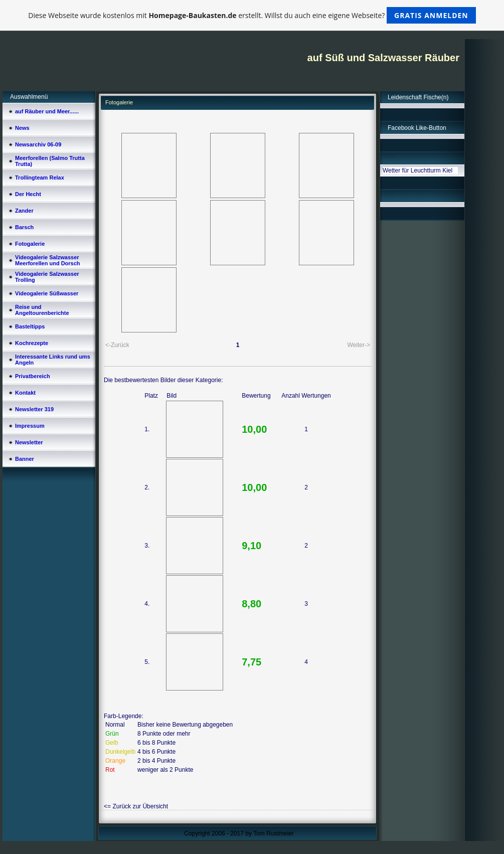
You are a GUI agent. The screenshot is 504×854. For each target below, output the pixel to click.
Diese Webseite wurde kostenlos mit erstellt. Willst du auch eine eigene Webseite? (252, 15)
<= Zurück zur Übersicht (136, 806)
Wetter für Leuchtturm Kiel (417, 170)
